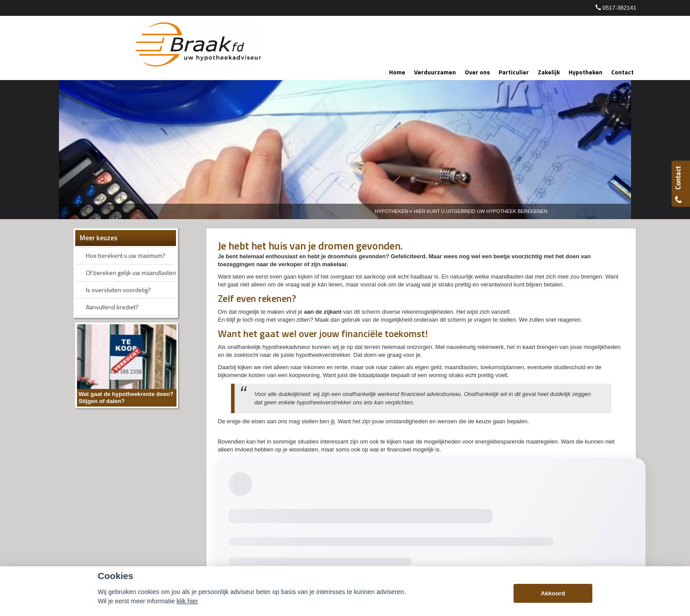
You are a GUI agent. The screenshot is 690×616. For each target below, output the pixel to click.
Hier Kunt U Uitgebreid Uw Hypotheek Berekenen (481, 211)
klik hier (187, 601)
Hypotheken (392, 211)
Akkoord (553, 593)
